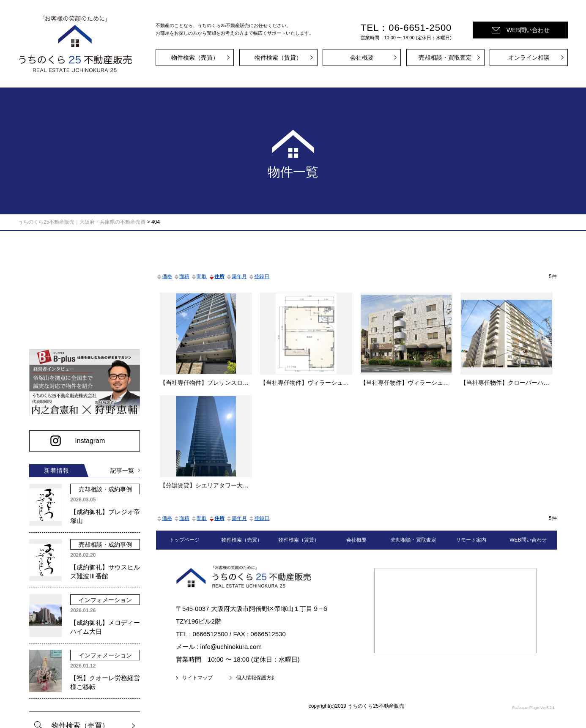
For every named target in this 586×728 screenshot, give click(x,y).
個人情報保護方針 (256, 678)
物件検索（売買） (195, 57)
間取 (199, 276)
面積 (181, 276)
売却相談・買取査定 (445, 57)
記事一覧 (59, 480)
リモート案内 (471, 540)
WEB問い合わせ (528, 30)
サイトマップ (197, 678)
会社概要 (362, 57)
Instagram (87, 437)
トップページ (184, 540)
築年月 (236, 276)
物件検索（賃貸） (278, 57)
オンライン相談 (529, 57)
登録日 (259, 276)
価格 (164, 276)
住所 (216, 276)
